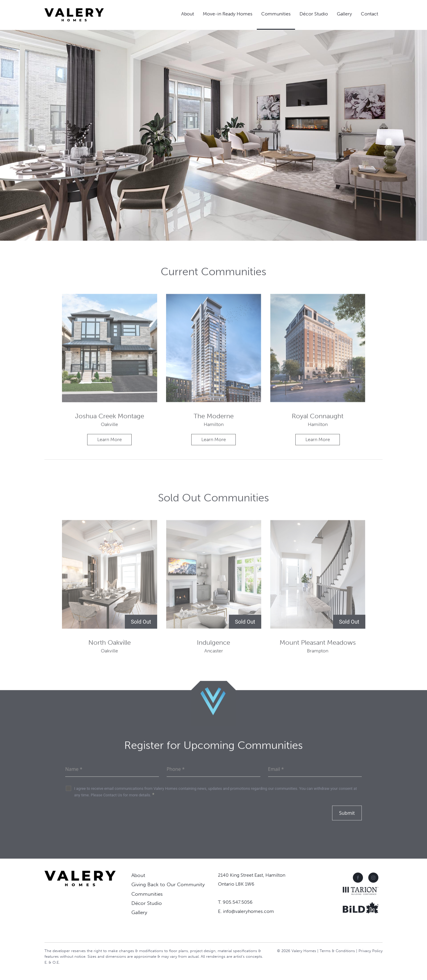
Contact (369, 14)
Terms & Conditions (337, 951)
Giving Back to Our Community (168, 884)
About (188, 14)
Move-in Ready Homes (228, 14)
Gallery (344, 14)
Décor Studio (314, 14)
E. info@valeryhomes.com (246, 911)
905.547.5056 (238, 902)
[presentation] (110, 831)
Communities (276, 14)
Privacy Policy (371, 951)
